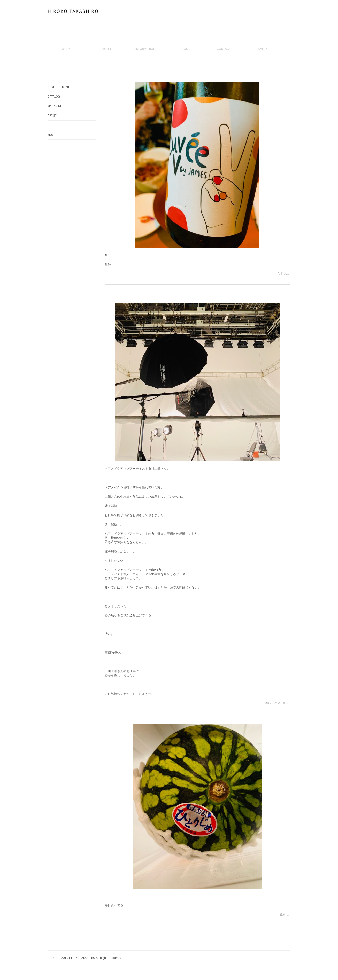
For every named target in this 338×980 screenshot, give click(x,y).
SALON (263, 49)
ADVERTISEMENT (58, 87)
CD (50, 125)
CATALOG (54, 97)
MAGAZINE (55, 106)
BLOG (185, 49)
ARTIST (52, 116)
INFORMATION (145, 49)
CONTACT (224, 49)
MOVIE (52, 135)
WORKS (67, 49)
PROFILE (106, 49)
